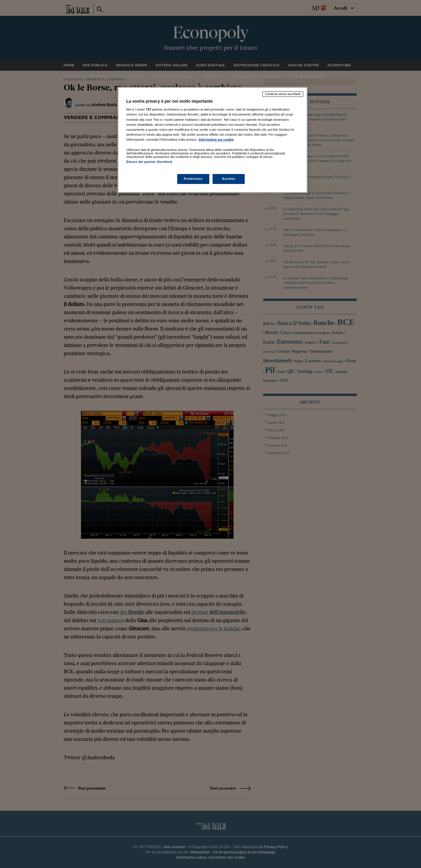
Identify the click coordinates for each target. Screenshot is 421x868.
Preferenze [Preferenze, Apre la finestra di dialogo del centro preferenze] (193, 179)
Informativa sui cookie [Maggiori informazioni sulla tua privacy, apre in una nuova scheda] (216, 139)
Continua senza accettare (283, 94)
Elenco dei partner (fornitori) (149, 162)
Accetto (229, 179)
